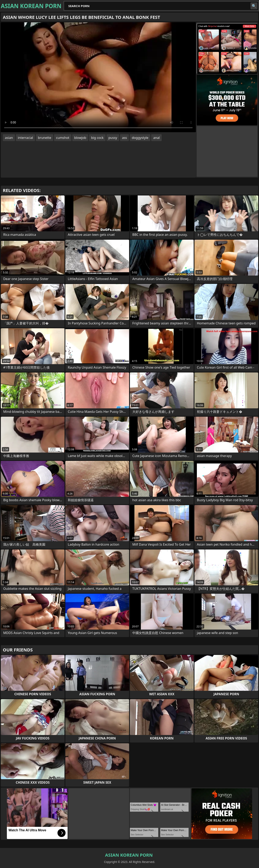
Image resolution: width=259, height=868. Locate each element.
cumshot (63, 138)
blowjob (80, 138)
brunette (45, 138)
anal (156, 138)
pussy (113, 138)
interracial (25, 138)
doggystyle (140, 138)
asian (9, 138)
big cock (97, 138)
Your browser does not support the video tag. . (98, 77)
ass (124, 138)
